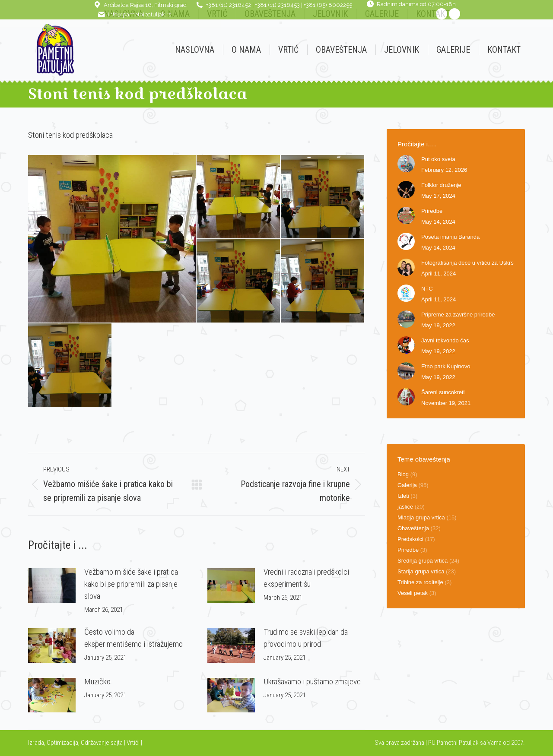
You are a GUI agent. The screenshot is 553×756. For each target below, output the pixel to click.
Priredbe (432, 211)
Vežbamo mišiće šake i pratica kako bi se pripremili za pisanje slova (131, 584)
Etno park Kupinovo (446, 366)
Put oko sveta (438, 159)
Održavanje (95, 743)
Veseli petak (413, 593)
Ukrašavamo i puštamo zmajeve (312, 682)
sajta (117, 743)
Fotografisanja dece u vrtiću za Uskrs (467, 263)
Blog (403, 474)
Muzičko (97, 682)
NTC (427, 289)
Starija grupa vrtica (421, 571)
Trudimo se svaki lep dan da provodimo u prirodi (306, 638)
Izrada (36, 743)
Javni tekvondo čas (445, 340)
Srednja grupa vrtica (423, 561)
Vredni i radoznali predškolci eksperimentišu (306, 578)
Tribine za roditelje (420, 582)
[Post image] (52, 585)
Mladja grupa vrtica (421, 517)
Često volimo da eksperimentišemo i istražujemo (133, 638)
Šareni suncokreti (443, 392)
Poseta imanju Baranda (450, 237)
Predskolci (410, 539)
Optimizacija (62, 743)
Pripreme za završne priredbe (458, 315)
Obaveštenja (413, 528)
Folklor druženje (441, 185)
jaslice (405, 507)
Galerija (407, 485)
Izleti (403, 496)
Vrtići (134, 743)
